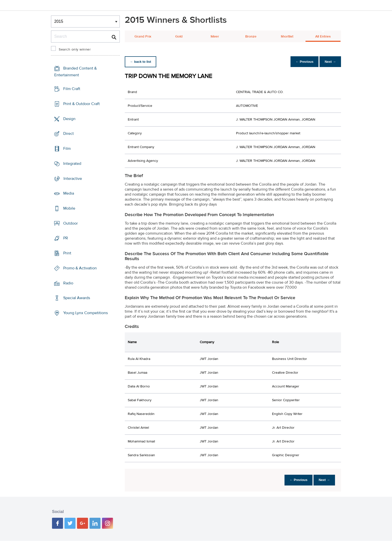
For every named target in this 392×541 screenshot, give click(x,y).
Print (67, 253)
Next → (329, 62)
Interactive (73, 178)
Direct (68, 134)
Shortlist (287, 37)
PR (66, 238)
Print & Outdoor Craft (81, 104)
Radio (68, 283)
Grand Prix (143, 37)
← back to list (141, 62)
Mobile (69, 208)
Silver (215, 37)
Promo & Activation (80, 268)
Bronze (251, 37)
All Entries (323, 37)
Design (69, 119)
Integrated (72, 164)
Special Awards (77, 298)
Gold (179, 37)
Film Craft (72, 89)
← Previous (302, 62)
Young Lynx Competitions (85, 313)
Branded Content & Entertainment (75, 72)
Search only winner (75, 50)
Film (67, 149)
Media (69, 193)
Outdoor (70, 223)
